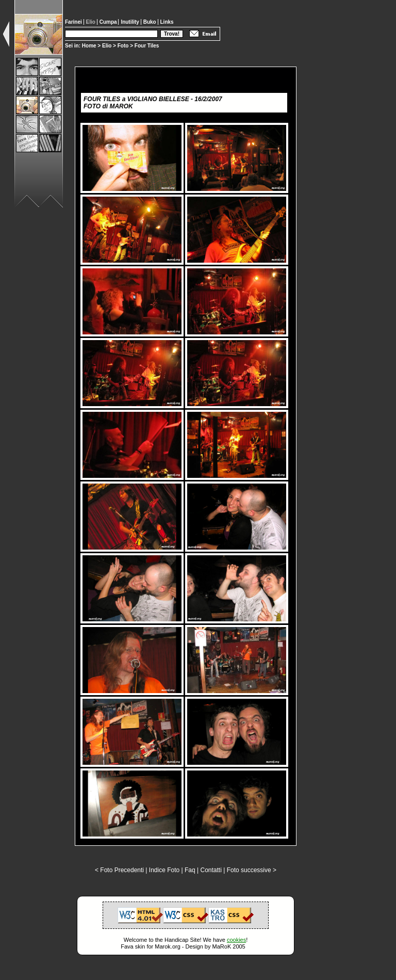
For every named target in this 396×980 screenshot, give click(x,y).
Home (89, 46)
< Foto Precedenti (119, 870)
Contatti (211, 870)
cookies (236, 940)
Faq (190, 870)
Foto (123, 46)
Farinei (74, 22)
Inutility (130, 22)
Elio (107, 46)
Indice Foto (164, 870)
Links (167, 22)
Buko (151, 22)
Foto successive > (252, 870)
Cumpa (109, 22)
